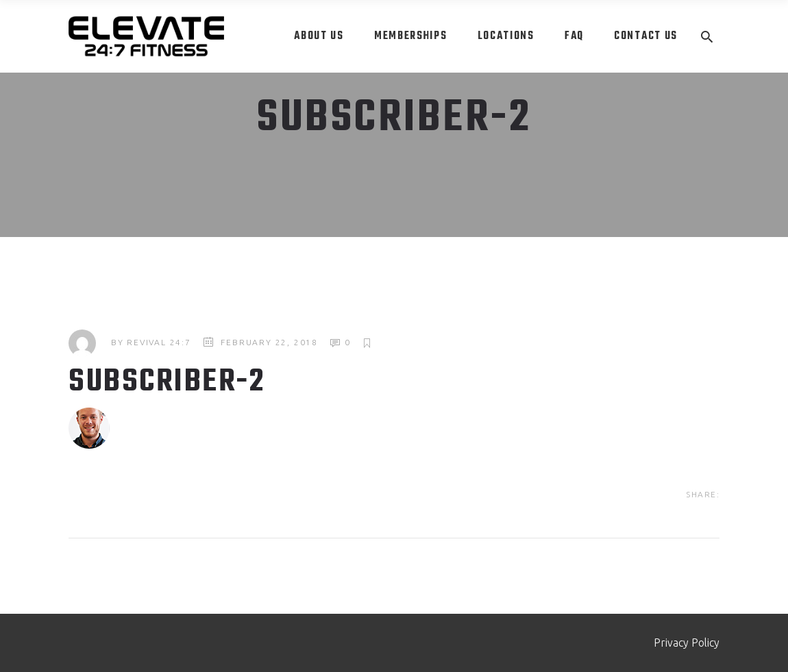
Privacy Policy (687, 643)
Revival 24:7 (159, 342)
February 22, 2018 (269, 342)
